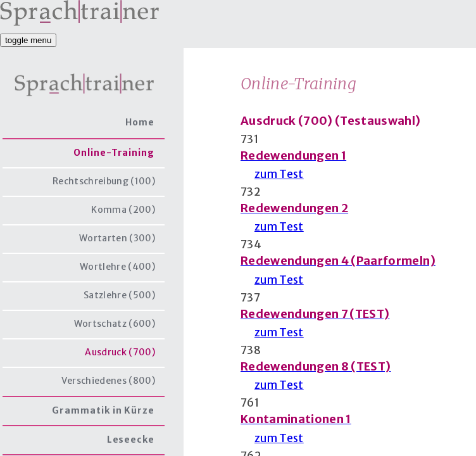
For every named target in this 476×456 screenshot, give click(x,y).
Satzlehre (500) (119, 295)
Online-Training (114, 153)
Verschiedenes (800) (108, 381)
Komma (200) (123, 210)
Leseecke (131, 440)
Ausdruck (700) (120, 352)
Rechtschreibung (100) (104, 181)
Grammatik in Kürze (103, 410)
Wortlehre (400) (117, 267)
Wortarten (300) (117, 238)
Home (140, 122)
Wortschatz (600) (115, 324)
